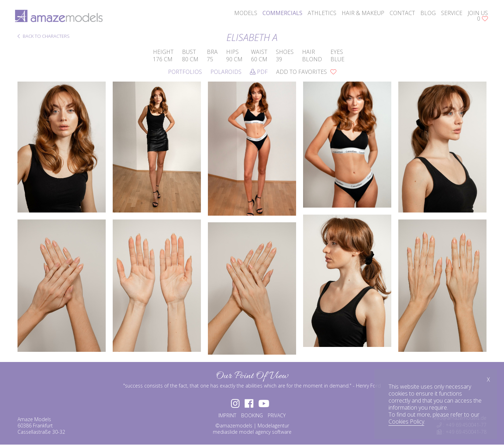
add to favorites (306, 72)
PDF (259, 72)
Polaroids (226, 72)
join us (475, 14)
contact (400, 14)
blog (426, 14)
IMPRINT (227, 417)
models (243, 14)
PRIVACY (277, 417)
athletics (320, 14)
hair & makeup (360, 14)
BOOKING (252, 417)
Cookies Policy (406, 421)
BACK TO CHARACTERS (44, 37)
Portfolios (185, 72)
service (449, 14)
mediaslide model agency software (252, 433)
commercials (280, 14)
